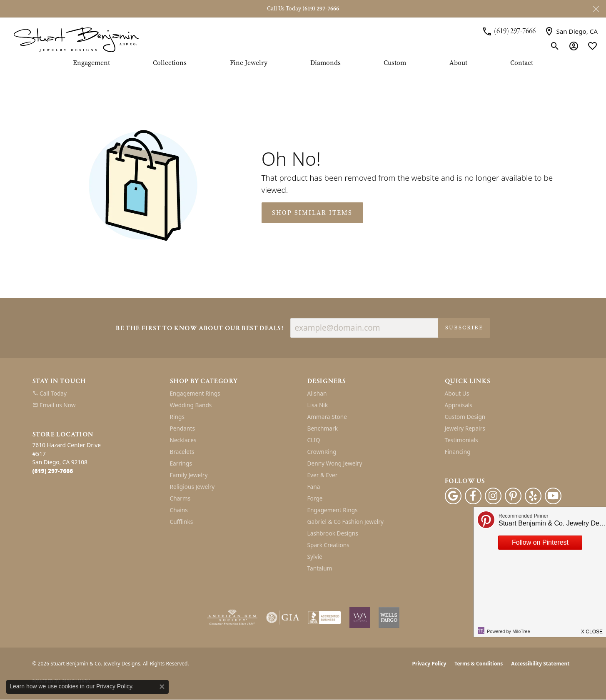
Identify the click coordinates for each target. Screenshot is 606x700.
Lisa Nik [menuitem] (318, 405)
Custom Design (465, 417)
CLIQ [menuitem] (314, 440)
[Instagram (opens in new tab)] (493, 496)
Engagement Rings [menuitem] (195, 393)
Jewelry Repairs (465, 428)
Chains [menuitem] (179, 510)
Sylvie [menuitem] (315, 557)
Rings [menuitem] (177, 417)
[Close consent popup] (162, 687)
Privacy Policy (429, 664)
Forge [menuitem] (315, 498)
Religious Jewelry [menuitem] (192, 487)
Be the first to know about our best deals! (200, 329)
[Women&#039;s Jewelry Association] (360, 618)
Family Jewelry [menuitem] (189, 475)
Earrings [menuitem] (181, 463)
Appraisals (459, 405)
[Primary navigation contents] (303, 66)
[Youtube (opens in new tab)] (553, 496)
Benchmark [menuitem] (323, 428)
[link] (509, 31)
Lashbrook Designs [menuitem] (333, 533)
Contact (522, 63)
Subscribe (464, 328)
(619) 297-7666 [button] (321, 9)
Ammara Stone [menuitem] (327, 417)
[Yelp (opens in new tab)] (533, 496)
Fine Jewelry (249, 63)
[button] (555, 46)
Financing (458, 452)
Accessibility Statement (540, 664)
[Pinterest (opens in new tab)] (513, 496)
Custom (395, 63)
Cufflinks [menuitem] (182, 522)
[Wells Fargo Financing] (389, 618)
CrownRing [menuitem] (322, 452)
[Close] (596, 9)
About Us (457, 393)
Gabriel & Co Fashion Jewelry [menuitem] (345, 522)
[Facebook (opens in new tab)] (473, 496)
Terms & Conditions (479, 664)
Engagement (91, 63)
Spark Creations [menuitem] (328, 545)
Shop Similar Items (312, 213)
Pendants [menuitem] (182, 428)
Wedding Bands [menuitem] (191, 405)
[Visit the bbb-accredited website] (324, 618)
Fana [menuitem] (314, 487)
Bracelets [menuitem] (182, 452)
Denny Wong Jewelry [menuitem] (335, 463)
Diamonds (325, 63)
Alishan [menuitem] (317, 393)
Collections (170, 63)
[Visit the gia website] (283, 618)
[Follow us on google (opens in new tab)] (453, 496)
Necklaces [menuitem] (183, 440)
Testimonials (461, 440)
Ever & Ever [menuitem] (323, 475)
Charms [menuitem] (180, 498)
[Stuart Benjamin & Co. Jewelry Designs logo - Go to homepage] (76, 39)
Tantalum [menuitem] (320, 568)
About (458, 63)
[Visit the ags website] (232, 618)
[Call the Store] (53, 471)
